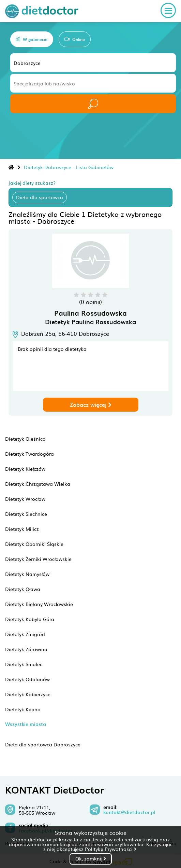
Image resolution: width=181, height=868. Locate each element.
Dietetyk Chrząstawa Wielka (38, 484)
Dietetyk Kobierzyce (28, 694)
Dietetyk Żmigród (25, 634)
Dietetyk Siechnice (26, 514)
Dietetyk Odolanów (27, 679)
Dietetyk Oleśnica (25, 439)
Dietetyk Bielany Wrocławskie (39, 604)
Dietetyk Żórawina (26, 649)
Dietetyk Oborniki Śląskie (34, 544)
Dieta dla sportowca (40, 197)
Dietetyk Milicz (22, 529)
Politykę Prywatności (111, 849)
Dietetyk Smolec (24, 664)
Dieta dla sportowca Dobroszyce (43, 744)
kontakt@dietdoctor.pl (129, 812)
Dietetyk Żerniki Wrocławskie (38, 559)
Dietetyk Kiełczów (25, 469)
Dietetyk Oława (23, 589)
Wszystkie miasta (26, 724)
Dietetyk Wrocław (25, 499)
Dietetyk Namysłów (27, 574)
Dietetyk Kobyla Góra (30, 619)
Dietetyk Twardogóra (29, 454)
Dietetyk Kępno (23, 709)
